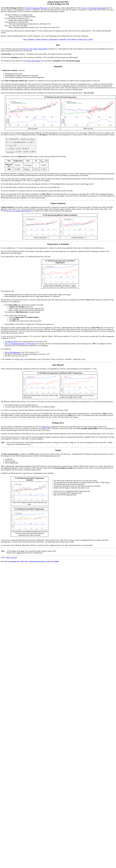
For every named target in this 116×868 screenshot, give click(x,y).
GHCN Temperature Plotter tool (37, 8)
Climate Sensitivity (41, 39)
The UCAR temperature (12, 355)
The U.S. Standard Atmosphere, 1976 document (20, 346)
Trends (91, 39)
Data (25, 39)
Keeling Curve (83, 39)
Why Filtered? (72, 39)
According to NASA (11, 344)
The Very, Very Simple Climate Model (94, 8)
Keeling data (45, 429)
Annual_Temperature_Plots (37, 564)
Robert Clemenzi (12, 560)
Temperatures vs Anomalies (58, 39)
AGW (16, 251)
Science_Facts (24, 564)
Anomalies (31, 39)
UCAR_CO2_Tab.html (52, 564)
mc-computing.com (14, 564)
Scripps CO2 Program (33, 61)
